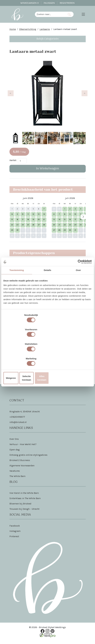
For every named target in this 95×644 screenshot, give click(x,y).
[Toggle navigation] (83, 16)
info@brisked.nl (18, 427)
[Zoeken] (71, 16)
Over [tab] (78, 294)
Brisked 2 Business (20, 465)
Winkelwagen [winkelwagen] (30, 3)
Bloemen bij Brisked (20, 508)
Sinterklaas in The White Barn (25, 503)
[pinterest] (51, 635)
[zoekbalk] (52, 16)
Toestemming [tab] (17, 294)
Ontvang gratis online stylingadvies (28, 459)
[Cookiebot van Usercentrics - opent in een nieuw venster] (79, 285)
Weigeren (18, 356)
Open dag (15, 454)
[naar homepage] (20, 16)
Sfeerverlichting (28, 32)
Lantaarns (45, 32)
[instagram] (47, 635)
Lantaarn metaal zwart (65, 32)
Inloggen (49, 3)
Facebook (15, 530)
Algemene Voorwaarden (22, 470)
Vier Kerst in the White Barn (24, 498)
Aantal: (13, 164)
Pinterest (14, 541)
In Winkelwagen (47, 173)
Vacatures (15, 475)
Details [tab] (48, 294)
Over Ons (14, 444)
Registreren (67, 3)
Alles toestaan (77, 356)
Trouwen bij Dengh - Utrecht (24, 513)
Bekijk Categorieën (48, 42)
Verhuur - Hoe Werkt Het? (23, 449)
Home (13, 32)
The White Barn (17, 481)
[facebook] (44, 635)
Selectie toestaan (47, 356)
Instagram (15, 536)
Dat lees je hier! (70, 366)
